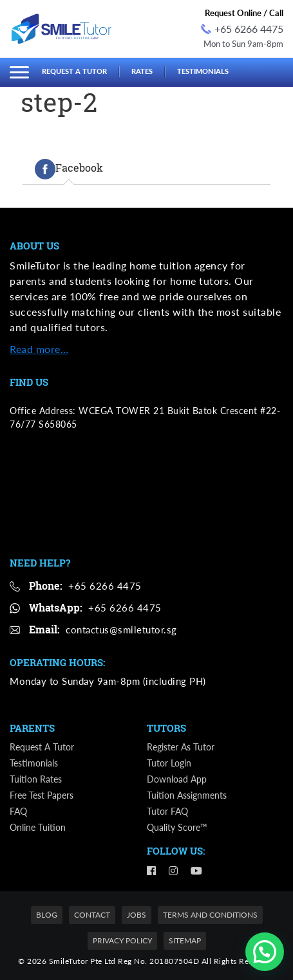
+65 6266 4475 (242, 29)
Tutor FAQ (167, 811)
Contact (92, 915)
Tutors (166, 728)
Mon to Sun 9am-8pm (243, 44)
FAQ (18, 811)
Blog (47, 915)
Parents (32, 728)
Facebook (69, 169)
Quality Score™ (177, 827)
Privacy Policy (122, 940)
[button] (265, 952)
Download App (177, 779)
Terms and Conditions (210, 915)
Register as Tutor (181, 747)
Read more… (39, 349)
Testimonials (203, 71)
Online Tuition (38, 827)
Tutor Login (169, 763)
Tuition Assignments (187, 795)
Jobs (137, 915)
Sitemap (185, 940)
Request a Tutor (74, 71)
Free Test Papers (42, 795)
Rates (142, 71)
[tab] (69, 169)
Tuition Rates (36, 779)
